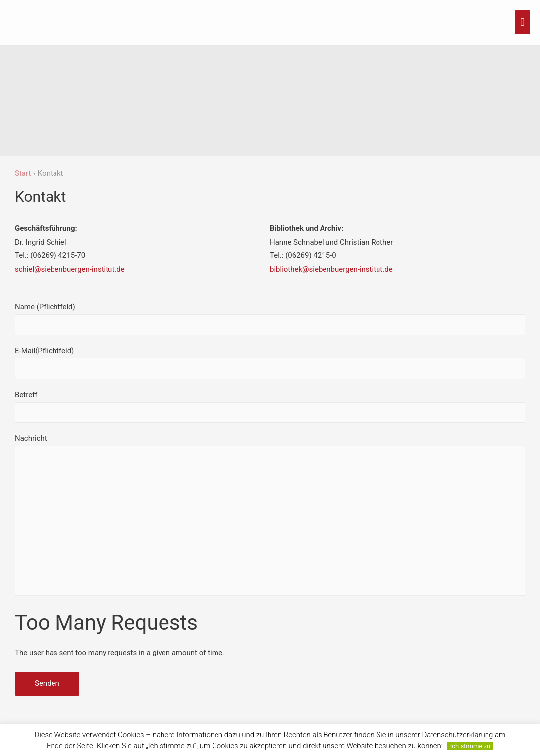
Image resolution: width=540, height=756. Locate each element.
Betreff (270, 406)
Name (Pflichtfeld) (270, 319)
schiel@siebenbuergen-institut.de (70, 269)
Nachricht (270, 517)
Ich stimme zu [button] (470, 746)
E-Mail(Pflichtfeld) (270, 362)
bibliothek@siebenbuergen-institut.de (331, 269)
